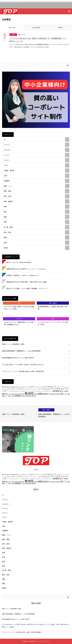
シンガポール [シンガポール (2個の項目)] (8, 389)
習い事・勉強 (37, 227)
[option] (18, 414)
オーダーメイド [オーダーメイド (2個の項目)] (38, 387)
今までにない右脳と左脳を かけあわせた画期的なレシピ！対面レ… (19, 308)
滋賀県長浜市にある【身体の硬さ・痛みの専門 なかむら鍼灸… (27, 282)
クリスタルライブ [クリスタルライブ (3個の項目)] (49, 387)
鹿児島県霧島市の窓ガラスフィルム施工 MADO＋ (19, 358)
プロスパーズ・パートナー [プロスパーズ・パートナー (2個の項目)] (28, 391)
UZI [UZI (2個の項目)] (16, 387)
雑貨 (37, 243)
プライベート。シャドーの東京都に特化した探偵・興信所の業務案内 (22, 632)
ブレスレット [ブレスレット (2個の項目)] (17, 391)
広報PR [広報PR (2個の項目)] (13, 394)
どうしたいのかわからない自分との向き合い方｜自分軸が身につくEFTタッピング (38, 40)
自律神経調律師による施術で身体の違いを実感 (53, 308)
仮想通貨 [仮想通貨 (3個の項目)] (56, 391)
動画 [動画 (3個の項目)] (4, 394)
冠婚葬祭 (37, 181)
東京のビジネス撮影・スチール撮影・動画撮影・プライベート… (28, 288)
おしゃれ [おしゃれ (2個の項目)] (20, 387)
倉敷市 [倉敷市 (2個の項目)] (61, 391)
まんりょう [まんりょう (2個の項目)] (26, 387)
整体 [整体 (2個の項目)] (23, 394)
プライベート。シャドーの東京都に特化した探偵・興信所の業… (24, 371)
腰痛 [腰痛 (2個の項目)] (69, 394)
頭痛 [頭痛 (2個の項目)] (13, 396)
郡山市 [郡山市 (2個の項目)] (10, 396)
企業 (13, 35)
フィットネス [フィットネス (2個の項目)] (10, 391)
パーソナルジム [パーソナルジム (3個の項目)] (44, 389)
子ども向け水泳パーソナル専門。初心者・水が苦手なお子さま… (24, 365)
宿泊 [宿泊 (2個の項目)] (10, 394)
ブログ (37, 165)
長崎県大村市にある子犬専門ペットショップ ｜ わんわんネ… (27, 269)
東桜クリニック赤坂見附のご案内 (13, 344)
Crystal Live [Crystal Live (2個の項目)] (8, 387)
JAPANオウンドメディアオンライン (40, 641)
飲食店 (37, 248)
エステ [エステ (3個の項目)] (31, 387)
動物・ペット (37, 186)
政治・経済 (37, 196)
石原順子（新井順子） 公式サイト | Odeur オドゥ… (23, 275)
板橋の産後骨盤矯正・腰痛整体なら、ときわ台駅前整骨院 (21, 351)
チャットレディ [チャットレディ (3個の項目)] (18, 389)
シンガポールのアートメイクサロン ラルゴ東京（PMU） (53, 323)
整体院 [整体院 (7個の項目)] (29, 393)
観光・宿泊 (37, 232)
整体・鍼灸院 (37, 201)
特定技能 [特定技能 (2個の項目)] (58, 394)
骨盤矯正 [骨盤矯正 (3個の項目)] (18, 396)
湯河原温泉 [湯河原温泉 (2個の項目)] (53, 394)
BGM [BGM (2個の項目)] (3, 387)
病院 (37, 217)
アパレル (37, 145)
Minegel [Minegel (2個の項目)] (13, 387)
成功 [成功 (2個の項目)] (17, 394)
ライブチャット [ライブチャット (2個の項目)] (48, 391)
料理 (37, 207)
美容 (37, 222)
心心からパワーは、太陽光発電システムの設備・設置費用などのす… (19, 323)
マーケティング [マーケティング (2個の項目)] (40, 391)
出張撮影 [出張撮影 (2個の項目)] (66, 391)
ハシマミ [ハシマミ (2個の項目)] (27, 389)
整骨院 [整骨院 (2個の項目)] (36, 394)
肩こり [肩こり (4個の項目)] (64, 394)
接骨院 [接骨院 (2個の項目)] (20, 394)
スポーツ (37, 160)
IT (37, 140)
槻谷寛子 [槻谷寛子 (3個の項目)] (46, 394)
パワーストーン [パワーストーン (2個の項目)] (33, 389)
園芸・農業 (37, 191)
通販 (37, 237)
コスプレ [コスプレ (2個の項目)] (59, 387)
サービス (37, 155)
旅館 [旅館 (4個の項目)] (40, 394)
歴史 (37, 212)
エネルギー (37, 150)
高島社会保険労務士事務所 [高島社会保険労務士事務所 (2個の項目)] (29, 396)
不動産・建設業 (37, 171)
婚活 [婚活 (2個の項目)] (7, 394)
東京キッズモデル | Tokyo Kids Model (19, 262)
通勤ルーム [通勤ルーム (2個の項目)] (5, 396)
